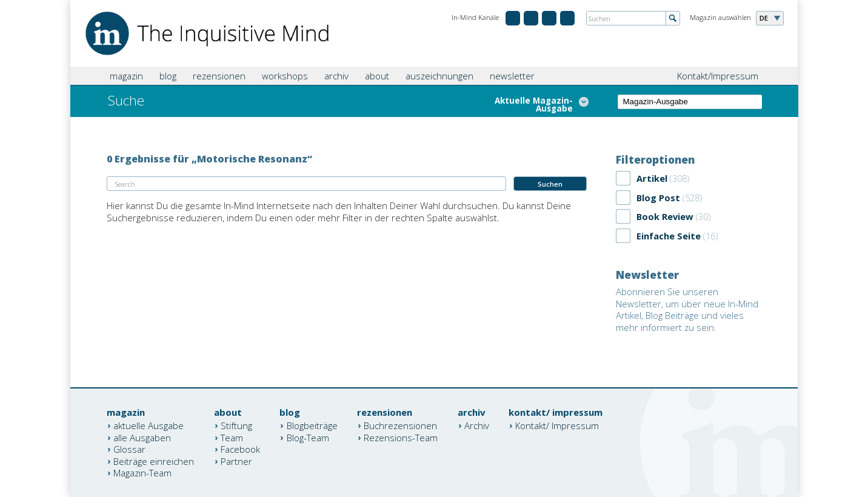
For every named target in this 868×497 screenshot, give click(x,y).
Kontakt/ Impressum (557, 425)
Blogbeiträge (312, 425)
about (377, 76)
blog (168, 76)
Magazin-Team (142, 473)
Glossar (129, 449)
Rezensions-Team (401, 437)
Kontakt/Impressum (718, 76)
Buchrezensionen (400, 425)
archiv (336, 76)
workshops (285, 76)
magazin (126, 76)
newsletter (512, 76)
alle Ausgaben (142, 437)
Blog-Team (308, 437)
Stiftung (236, 425)
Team (232, 437)
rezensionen (219, 76)
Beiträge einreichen (154, 461)
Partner (236, 461)
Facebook (240, 449)
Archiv (477, 425)
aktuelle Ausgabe (149, 425)
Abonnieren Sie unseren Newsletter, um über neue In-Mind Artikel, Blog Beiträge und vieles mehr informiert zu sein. (687, 309)
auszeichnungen (439, 76)
